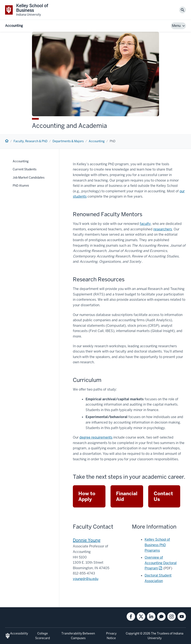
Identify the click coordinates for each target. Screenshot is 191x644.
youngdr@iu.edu (86, 579)
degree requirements (96, 437)
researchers (163, 229)
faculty (145, 224)
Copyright (133, 633)
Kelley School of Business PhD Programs (157, 545)
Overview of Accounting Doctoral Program (161, 563)
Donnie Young (87, 540)
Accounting (14, 26)
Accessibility (19, 633)
